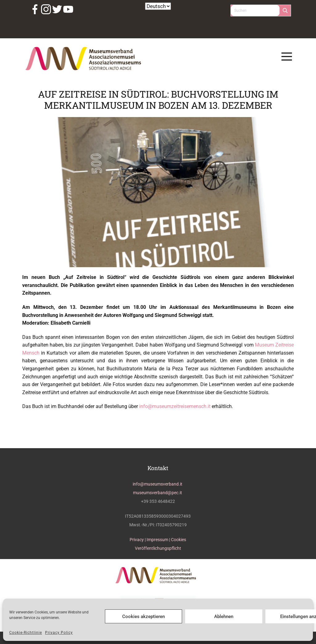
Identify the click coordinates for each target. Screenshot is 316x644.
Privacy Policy (59, 633)
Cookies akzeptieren (143, 617)
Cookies (179, 540)
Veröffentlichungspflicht (158, 548)
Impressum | (159, 540)
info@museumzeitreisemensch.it (175, 406)
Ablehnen (224, 617)
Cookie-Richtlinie (26, 633)
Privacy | (138, 540)
